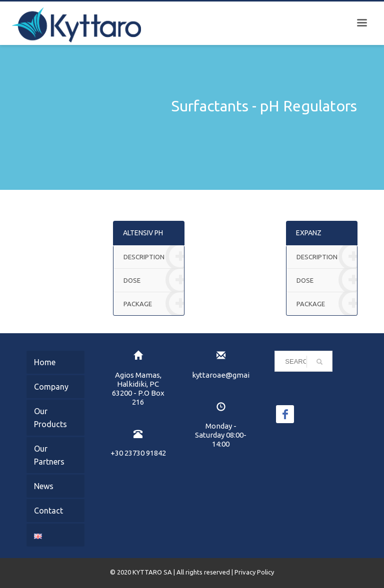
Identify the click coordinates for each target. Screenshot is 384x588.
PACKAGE (154, 304)
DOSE (154, 281)
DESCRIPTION (154, 257)
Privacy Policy (254, 572)
